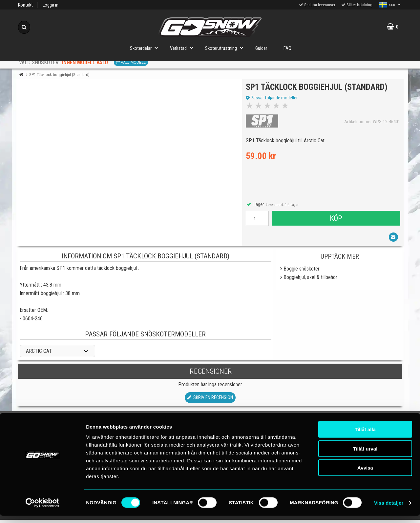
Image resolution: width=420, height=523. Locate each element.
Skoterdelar (146, 48)
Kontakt (25, 5)
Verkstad (183, 48)
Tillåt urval (365, 456)
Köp (336, 220)
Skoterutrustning (226, 48)
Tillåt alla (365, 437)
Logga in (51, 5)
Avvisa (365, 475)
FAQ (287, 48)
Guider (261, 48)
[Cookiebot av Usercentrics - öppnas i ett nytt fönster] (42, 510)
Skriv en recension (210, 401)
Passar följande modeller (273, 99)
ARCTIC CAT (39, 354)
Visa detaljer (389, 510)
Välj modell (131, 62)
